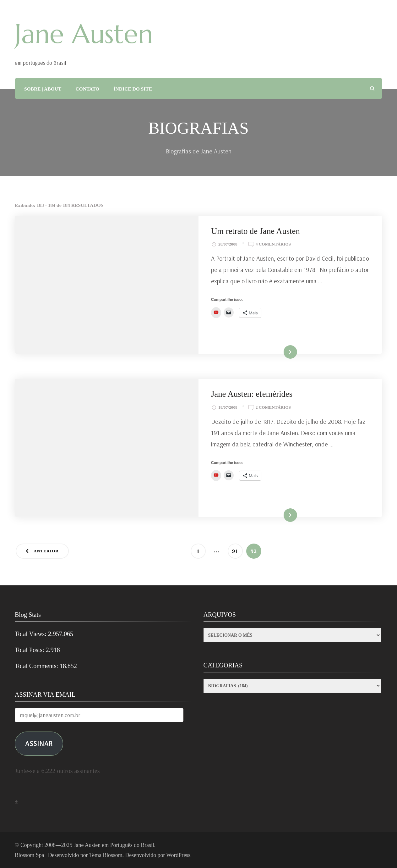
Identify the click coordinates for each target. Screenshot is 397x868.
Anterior (46, 551)
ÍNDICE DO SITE (133, 89)
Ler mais (281, 352)
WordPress (178, 855)
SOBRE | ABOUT (43, 89)
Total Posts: (30, 650)
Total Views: (31, 634)
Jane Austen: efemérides (252, 394)
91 (237, 549)
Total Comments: (37, 666)
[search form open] (372, 88)
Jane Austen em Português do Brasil (114, 845)
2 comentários (273, 407)
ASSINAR (39, 743)
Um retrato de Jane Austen (256, 231)
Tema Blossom (106, 855)
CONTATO (87, 89)
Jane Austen (84, 34)
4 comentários (273, 244)
